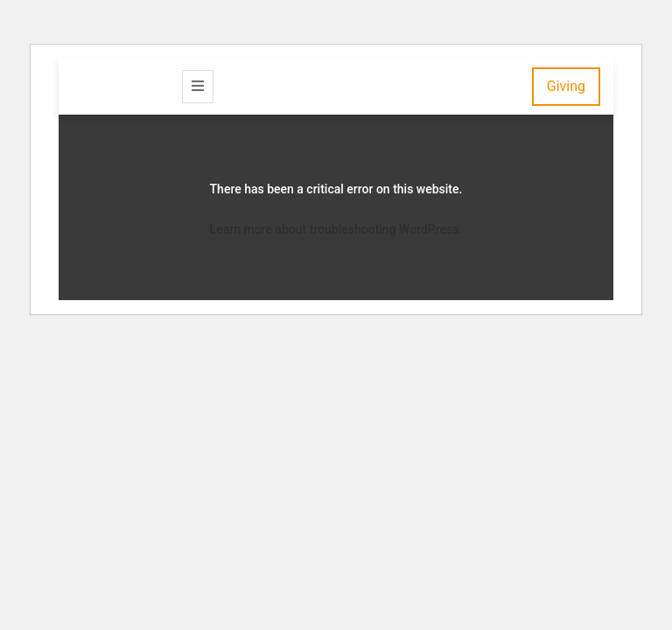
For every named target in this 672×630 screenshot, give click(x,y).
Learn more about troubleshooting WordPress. (336, 229)
